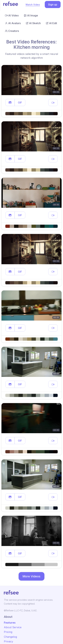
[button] (10, 103)
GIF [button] (20, 103)
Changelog (10, 637)
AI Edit (51, 23)
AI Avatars (13, 23)
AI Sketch (33, 23)
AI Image (31, 15)
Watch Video (33, 5)
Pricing (8, 632)
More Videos (31, 576)
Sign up (53, 5)
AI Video (12, 15)
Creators (12, 31)
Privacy (8, 641)
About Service (13, 627)
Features (10, 623)
